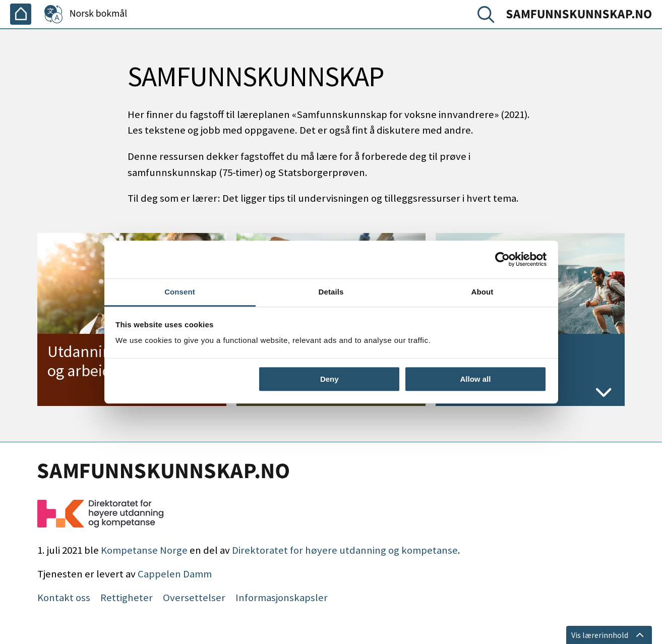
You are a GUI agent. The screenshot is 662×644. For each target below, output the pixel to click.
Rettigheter (127, 598)
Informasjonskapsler (282, 598)
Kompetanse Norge (144, 550)
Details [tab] (331, 292)
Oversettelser (194, 598)
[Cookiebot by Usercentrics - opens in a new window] (502, 259)
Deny (329, 379)
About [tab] (483, 292)
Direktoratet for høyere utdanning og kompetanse (345, 550)
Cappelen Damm (175, 574)
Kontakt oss (64, 598)
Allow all (476, 379)
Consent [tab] (180, 292)
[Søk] (488, 17)
